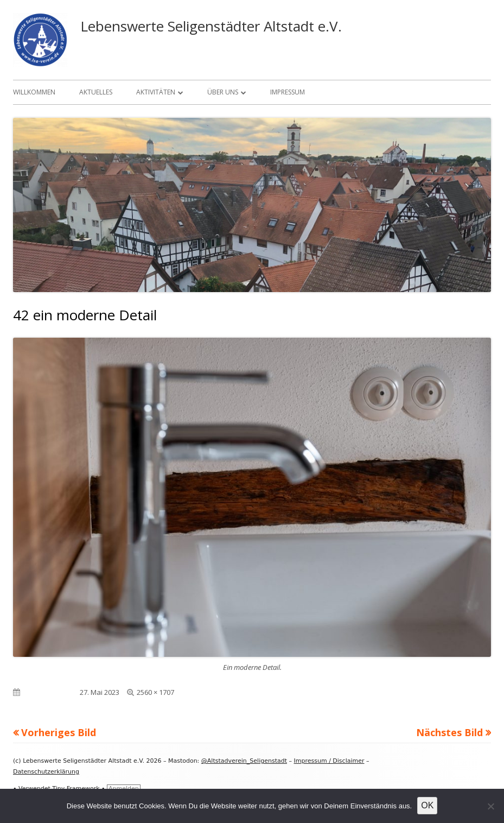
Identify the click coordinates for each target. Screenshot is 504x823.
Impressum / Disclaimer (329, 761)
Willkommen (34, 92)
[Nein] (490, 806)
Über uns (223, 92)
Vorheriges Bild (59, 732)
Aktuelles (96, 92)
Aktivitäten (156, 92)
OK (427, 805)
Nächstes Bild (449, 732)
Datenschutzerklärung (46, 772)
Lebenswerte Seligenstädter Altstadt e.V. (211, 26)
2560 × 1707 (155, 692)
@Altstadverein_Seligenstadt (244, 761)
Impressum (288, 92)
